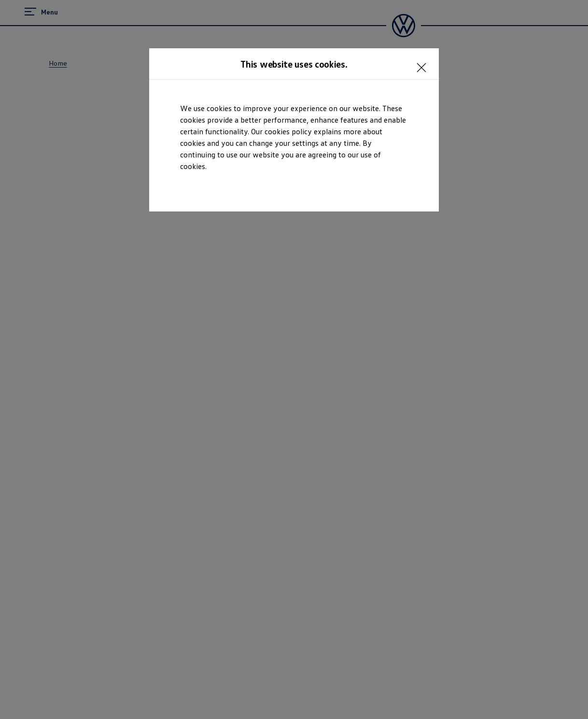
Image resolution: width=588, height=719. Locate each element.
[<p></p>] (424, 63)
